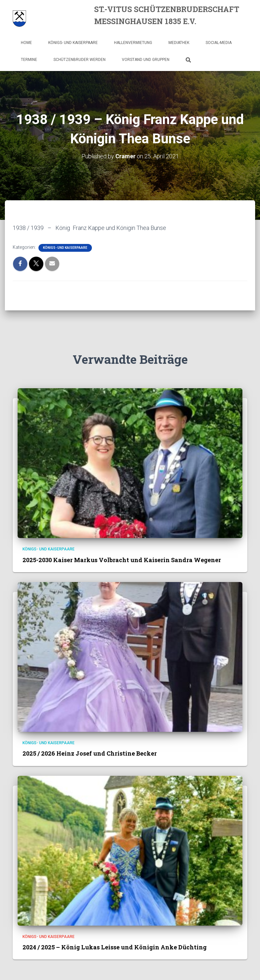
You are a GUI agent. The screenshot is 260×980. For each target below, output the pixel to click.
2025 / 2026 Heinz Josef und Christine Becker (90, 753)
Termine (29, 60)
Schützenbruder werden (79, 60)
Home (26, 43)
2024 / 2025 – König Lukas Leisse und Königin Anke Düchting (115, 947)
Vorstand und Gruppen (146, 60)
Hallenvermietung (133, 43)
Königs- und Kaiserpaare (73, 43)
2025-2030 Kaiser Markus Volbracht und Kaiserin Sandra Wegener (122, 560)
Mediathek (179, 43)
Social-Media (219, 43)
